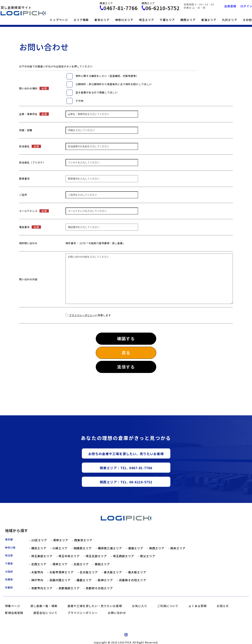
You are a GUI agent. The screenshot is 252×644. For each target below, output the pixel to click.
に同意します (90, 315)
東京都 (9, 539)
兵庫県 (9, 579)
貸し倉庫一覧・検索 (44, 606)
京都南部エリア (69, 588)
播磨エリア (84, 580)
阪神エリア (105, 580)
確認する (126, 339)
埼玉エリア (146, 20)
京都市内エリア (42, 588)
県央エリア (178, 548)
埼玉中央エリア (69, 556)
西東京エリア (83, 540)
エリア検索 (81, 20)
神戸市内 (37, 580)
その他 (80, 101)
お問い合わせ (117, 613)
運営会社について (45, 613)
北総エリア (81, 564)
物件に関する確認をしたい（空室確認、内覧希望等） (107, 76)
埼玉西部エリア (123, 556)
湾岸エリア (61, 540)
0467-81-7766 (121, 8)
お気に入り (140, 606)
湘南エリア (136, 548)
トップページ (59, 20)
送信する (126, 367)
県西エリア (157, 548)
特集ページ (13, 606)
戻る (126, 353)
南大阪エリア (137, 572)
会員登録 (230, 6)
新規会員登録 (14, 613)
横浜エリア (39, 548)
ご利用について (168, 606)
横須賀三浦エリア (110, 548)
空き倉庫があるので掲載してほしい (97, 92)
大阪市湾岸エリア (61, 572)
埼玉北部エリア (96, 556)
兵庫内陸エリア (60, 580)
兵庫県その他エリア (133, 580)
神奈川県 (10, 548)
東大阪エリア (113, 572)
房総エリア (102, 564)
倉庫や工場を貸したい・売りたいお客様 (95, 606)
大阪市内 (37, 572)
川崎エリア (60, 548)
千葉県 (9, 563)
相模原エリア (83, 548)
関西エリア (188, 20)
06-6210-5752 (162, 8)
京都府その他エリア (99, 588)
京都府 (9, 587)
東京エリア (102, 20)
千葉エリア (167, 20)
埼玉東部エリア (42, 556)
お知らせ (223, 606)
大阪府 (9, 572)
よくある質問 (198, 606)
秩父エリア (148, 556)
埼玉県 (9, 555)
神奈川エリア (124, 20)
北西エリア (39, 564)
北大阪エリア (89, 572)
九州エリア (230, 20)
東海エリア (209, 20)
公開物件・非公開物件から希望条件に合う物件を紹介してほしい (114, 84)
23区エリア (39, 540)
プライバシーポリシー (82, 315)
